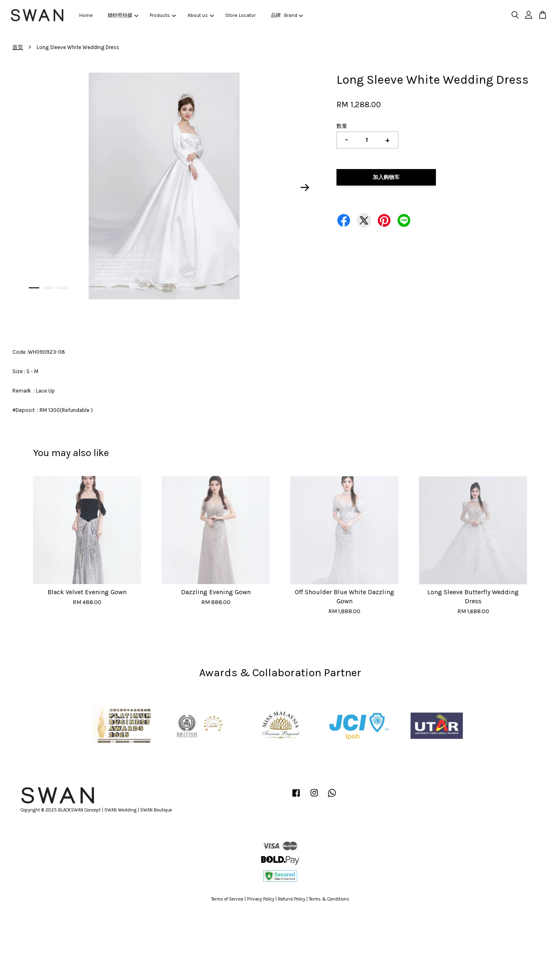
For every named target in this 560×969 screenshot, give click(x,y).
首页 (18, 47)
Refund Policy (292, 899)
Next (305, 187)
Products (163, 15)
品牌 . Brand (287, 15)
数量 (342, 126)
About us (201, 15)
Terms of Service (227, 899)
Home (86, 15)
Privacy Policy (261, 899)
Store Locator (240, 15)
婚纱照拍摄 (123, 15)
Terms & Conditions (329, 899)
